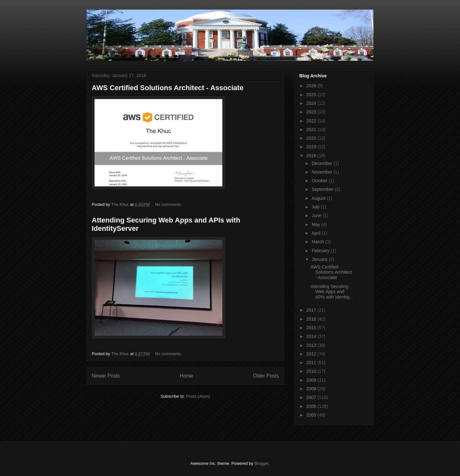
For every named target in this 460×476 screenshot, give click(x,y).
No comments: (169, 204)
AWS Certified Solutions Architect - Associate (168, 88)
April (317, 233)
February (321, 251)
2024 (312, 103)
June (317, 215)
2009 (312, 380)
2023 (312, 112)
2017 (312, 310)
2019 (312, 147)
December (322, 163)
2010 (312, 371)
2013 (312, 345)
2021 (312, 129)
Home (187, 376)
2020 (312, 138)
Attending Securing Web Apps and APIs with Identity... (332, 292)
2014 (312, 336)
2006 (312, 406)
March (318, 242)
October (320, 181)
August (319, 198)
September (323, 189)
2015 (312, 328)
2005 (312, 415)
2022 (312, 121)
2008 (312, 389)
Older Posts (266, 376)
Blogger (261, 463)
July (316, 207)
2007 (312, 397)
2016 (312, 319)
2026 (312, 86)
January (320, 259)
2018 (312, 156)
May (316, 224)
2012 (312, 354)
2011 (312, 363)
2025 (312, 95)
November (322, 172)
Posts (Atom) (198, 396)
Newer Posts (106, 376)
